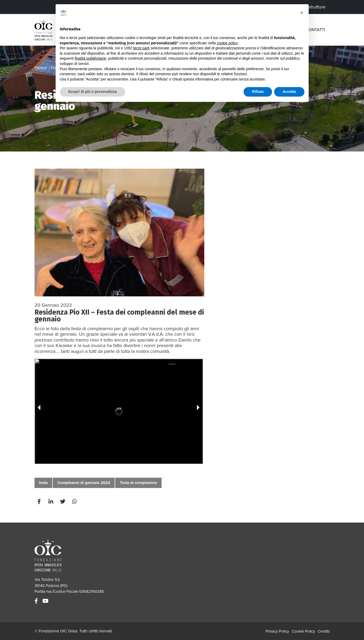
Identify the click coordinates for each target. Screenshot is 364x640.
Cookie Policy (303, 631)
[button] (302, 13)
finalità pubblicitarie (90, 58)
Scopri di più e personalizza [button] (93, 92)
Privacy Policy (277, 631)
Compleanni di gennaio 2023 (84, 483)
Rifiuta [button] (258, 92)
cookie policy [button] (227, 43)
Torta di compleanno (139, 483)
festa (43, 483)
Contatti (316, 30)
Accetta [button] (289, 92)
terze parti (141, 48)
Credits (324, 631)
